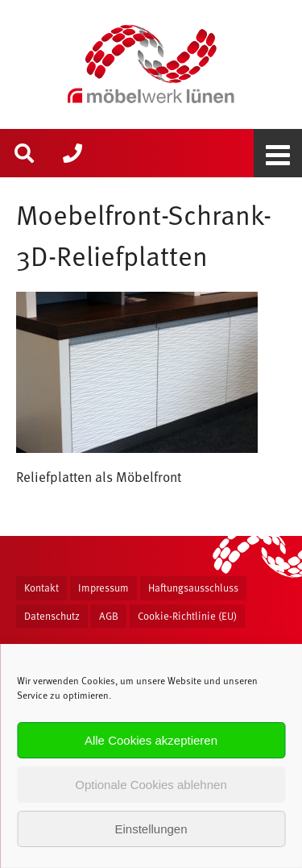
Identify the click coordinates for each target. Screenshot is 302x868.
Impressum (103, 588)
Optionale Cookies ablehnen (151, 785)
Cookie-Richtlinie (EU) (187, 616)
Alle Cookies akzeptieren (151, 740)
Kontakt (41, 588)
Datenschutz (52, 616)
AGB (109, 616)
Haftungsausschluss (193, 588)
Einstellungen (151, 829)
